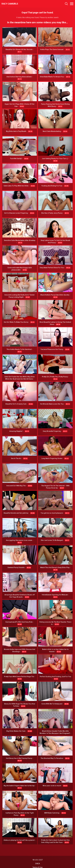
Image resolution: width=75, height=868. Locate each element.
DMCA (38, 864)
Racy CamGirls (10, 4)
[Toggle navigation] (72, 4)
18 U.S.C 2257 (38, 860)
